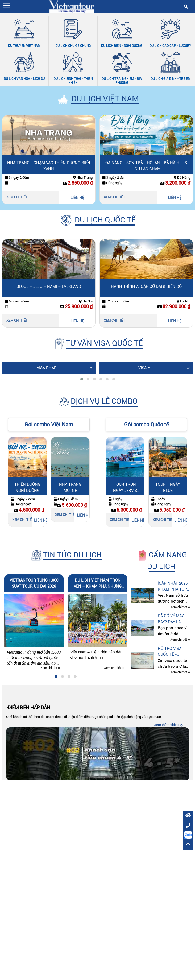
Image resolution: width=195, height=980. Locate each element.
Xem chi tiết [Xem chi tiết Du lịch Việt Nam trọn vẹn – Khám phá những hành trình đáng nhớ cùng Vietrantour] (112, 668)
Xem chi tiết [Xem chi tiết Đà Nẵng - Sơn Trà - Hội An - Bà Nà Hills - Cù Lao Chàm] (114, 197)
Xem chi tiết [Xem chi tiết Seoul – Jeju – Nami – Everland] (17, 320)
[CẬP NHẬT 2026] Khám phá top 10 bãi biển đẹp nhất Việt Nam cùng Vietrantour (173, 587)
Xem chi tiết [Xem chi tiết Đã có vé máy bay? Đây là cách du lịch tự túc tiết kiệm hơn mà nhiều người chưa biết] (179, 640)
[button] (7, 6)
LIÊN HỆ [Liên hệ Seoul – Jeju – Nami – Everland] (77, 321)
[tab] (82, 379)
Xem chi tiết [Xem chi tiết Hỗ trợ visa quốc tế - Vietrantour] (179, 672)
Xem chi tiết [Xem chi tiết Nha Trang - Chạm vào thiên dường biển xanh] (17, 197)
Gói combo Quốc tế (146, 425)
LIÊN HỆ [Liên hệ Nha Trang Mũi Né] (83, 515)
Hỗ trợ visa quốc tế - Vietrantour (171, 652)
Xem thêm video (166, 725)
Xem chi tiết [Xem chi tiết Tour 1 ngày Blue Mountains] (163, 520)
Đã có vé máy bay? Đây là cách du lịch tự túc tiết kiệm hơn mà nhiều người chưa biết (174, 619)
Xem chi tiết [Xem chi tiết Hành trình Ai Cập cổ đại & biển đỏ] (114, 320)
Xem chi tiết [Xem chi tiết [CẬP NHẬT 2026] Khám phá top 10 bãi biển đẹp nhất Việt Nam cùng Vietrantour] (179, 607)
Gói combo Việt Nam (49, 425)
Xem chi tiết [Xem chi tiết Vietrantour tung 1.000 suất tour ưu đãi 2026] (49, 668)
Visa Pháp (47, 368)
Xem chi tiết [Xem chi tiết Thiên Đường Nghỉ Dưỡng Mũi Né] (23, 520)
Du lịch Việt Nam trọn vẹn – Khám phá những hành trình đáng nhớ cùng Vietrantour (98, 584)
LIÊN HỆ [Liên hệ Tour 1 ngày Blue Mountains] (181, 520)
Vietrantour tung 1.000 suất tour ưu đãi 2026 (34, 583)
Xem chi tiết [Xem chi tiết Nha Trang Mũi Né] (66, 515)
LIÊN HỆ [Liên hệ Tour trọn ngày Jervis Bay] (138, 520)
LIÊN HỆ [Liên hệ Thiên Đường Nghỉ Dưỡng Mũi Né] (40, 520)
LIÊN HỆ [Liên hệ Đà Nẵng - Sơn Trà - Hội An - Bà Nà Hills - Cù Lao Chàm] (175, 198)
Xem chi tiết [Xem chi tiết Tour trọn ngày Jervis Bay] (121, 520)
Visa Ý (144, 368)
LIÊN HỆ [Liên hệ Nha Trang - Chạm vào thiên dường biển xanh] (77, 198)
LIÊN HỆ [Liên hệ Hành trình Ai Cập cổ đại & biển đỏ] (175, 321)
